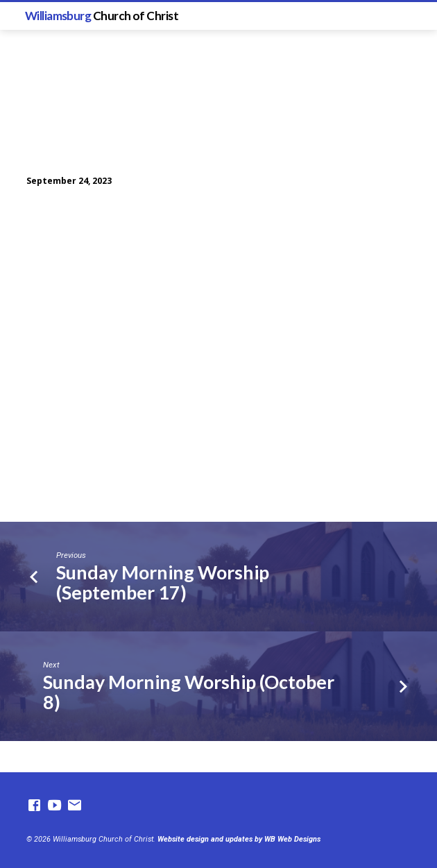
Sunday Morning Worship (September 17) (163, 582)
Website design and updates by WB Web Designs (239, 839)
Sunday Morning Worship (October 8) (189, 692)
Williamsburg (102, 16)
